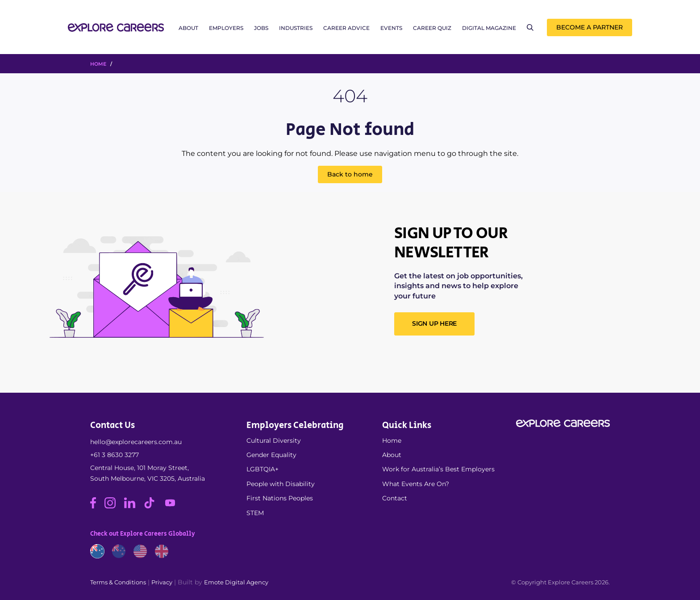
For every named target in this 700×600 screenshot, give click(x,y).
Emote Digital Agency (236, 582)
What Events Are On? (416, 484)
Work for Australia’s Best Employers (438, 469)
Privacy (162, 582)
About (188, 28)
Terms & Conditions (118, 582)
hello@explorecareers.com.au (136, 442)
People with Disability (281, 484)
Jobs (261, 28)
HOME (98, 64)
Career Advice (346, 28)
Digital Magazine (489, 28)
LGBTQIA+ (262, 469)
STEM (255, 513)
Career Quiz (432, 28)
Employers (226, 28)
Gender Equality (271, 455)
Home (392, 441)
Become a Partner (590, 27)
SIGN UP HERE (434, 323)
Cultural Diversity (274, 441)
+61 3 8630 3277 (115, 455)
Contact (395, 498)
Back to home (350, 174)
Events (391, 28)
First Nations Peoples (280, 498)
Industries (296, 28)
